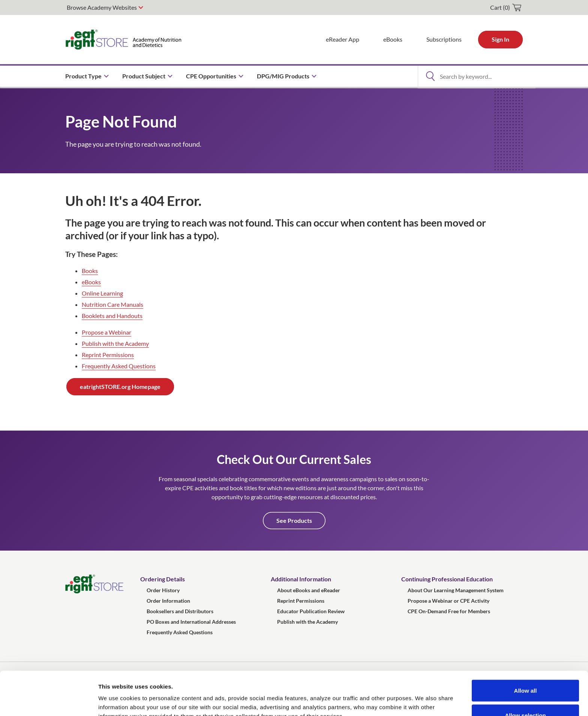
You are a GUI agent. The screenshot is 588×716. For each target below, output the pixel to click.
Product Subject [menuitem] (144, 76)
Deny (526, 696)
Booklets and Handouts (112, 316)
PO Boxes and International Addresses (191, 622)
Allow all (526, 647)
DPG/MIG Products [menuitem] (283, 76)
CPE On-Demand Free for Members (449, 611)
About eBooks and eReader (309, 590)
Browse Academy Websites (102, 7)
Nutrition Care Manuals (112, 304)
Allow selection (525, 672)
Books (90, 271)
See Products (294, 520)
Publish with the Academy (115, 343)
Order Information (168, 601)
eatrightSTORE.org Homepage (120, 387)
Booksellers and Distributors (180, 611)
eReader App (343, 39)
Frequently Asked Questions (119, 366)
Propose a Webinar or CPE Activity (448, 601)
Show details (394, 697)
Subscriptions (444, 39)
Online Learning (102, 293)
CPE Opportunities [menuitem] (211, 76)
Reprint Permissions (108, 355)
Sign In (500, 39)
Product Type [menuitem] (83, 76)
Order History (163, 590)
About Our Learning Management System (456, 590)
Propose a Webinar (106, 332)
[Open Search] (430, 76)
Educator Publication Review (311, 611)
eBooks (393, 39)
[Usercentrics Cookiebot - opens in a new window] (49, 701)
